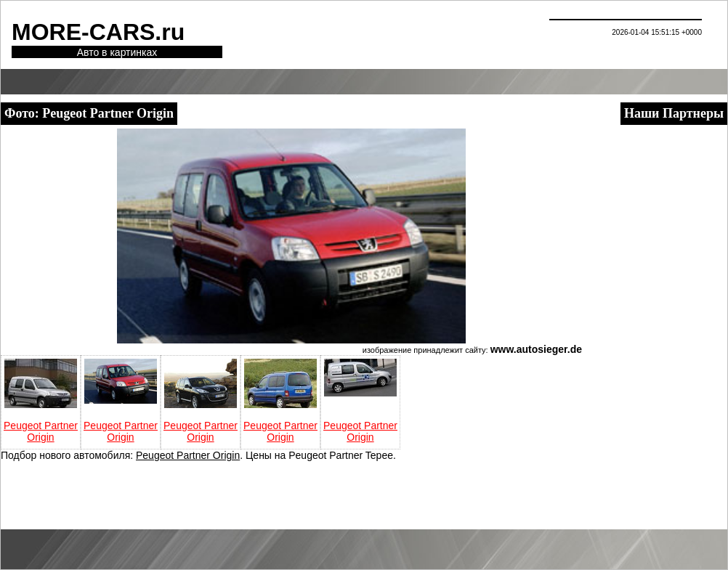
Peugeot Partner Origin (41, 431)
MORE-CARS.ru (98, 32)
